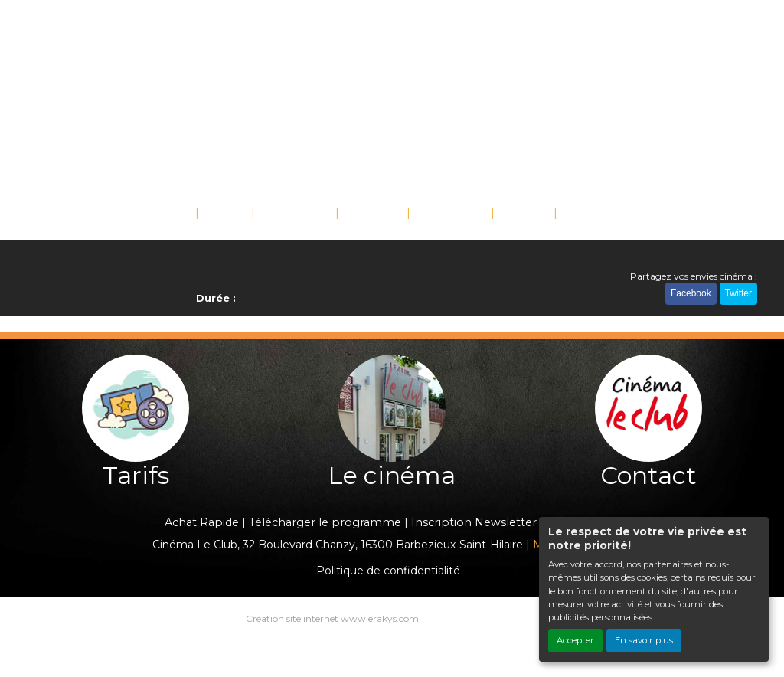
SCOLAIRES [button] (446, 212)
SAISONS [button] (369, 212)
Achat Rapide (202, 522)
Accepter (575, 640)
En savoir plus (644, 640)
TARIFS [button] (520, 212)
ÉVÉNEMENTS (295, 212)
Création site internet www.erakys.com (332, 618)
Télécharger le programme (325, 522)
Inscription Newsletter (474, 522)
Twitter (738, 293)
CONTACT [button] (590, 212)
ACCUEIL (168, 212)
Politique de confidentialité (388, 571)
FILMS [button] (222, 212)
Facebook (691, 293)
